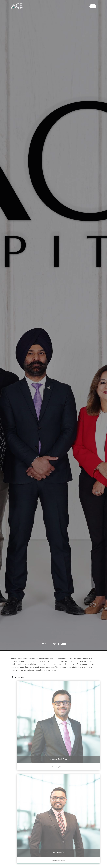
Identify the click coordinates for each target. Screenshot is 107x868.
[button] (93, 6)
